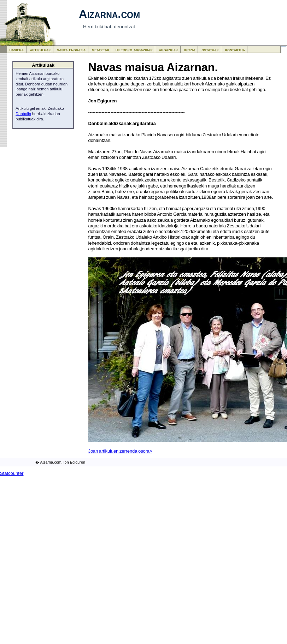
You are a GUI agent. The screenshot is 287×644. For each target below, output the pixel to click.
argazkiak (169, 50)
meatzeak (101, 50)
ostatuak (210, 50)
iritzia (190, 50)
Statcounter (12, 473)
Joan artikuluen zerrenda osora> (120, 451)
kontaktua (235, 50)
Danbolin (23, 114)
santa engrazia (71, 50)
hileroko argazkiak (134, 50)
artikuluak (40, 50)
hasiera (17, 50)
